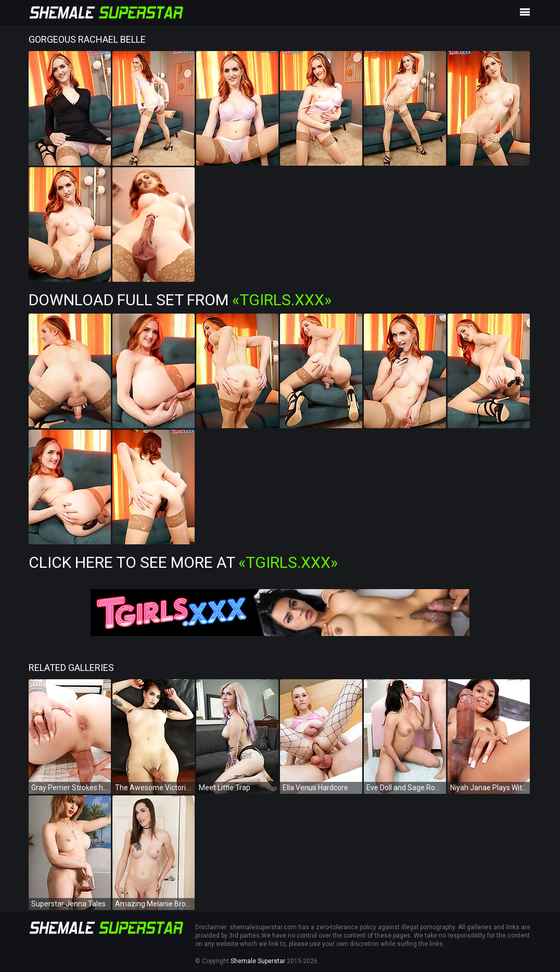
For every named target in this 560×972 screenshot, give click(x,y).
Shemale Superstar (258, 961)
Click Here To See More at (183, 562)
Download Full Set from (180, 300)
